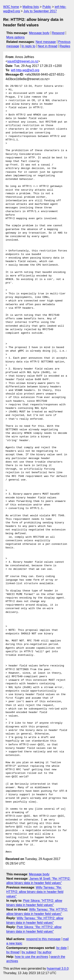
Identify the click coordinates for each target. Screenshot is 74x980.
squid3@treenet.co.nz (23, 61)
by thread (13, 952)
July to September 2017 (40, 11)
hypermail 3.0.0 (58, 968)
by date (61, 948)
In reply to (28, 46)
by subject (29, 952)
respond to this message (43, 939)
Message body (39, 33)
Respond (58, 33)
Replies (65, 46)
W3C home (11, 7)
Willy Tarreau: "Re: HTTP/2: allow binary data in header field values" (35, 892)
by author (45, 952)
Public (47, 7)
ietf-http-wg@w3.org (25, 70)
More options (15, 37)
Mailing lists (31, 7)
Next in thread (48, 46)
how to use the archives (32, 957)
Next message (46, 42)
